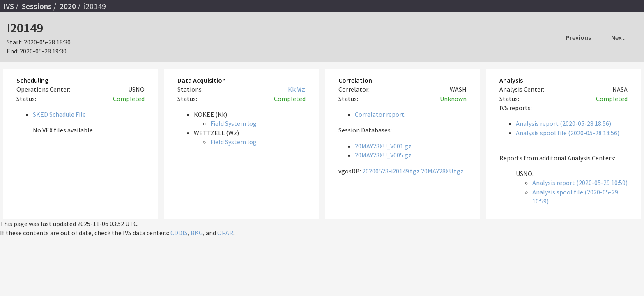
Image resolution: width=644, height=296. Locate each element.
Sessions (37, 6)
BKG (197, 233)
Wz (301, 89)
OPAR (225, 233)
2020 (68, 6)
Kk (292, 89)
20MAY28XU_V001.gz (383, 146)
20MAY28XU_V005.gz (383, 155)
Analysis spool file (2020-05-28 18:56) (568, 133)
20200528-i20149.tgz (391, 171)
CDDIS (179, 233)
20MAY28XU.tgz (442, 171)
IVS (9, 6)
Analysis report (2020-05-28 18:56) (563, 123)
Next (618, 37)
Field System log (233, 123)
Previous (578, 37)
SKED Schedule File (59, 114)
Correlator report (380, 114)
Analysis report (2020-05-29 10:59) (580, 183)
